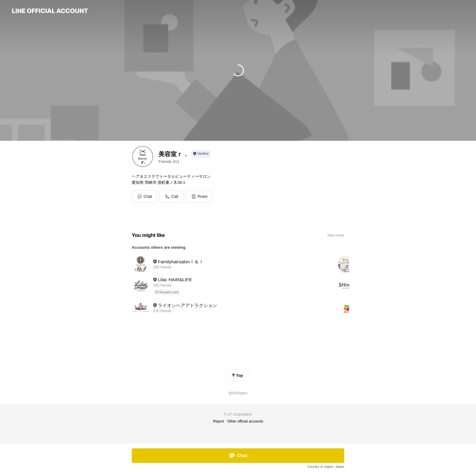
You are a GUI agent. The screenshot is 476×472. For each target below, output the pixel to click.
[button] (199, 197)
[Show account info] (201, 154)
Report (219, 421)
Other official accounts (245, 421)
